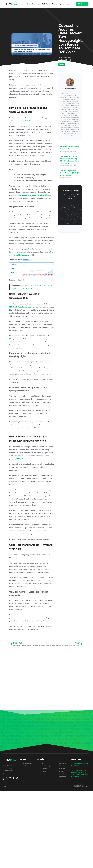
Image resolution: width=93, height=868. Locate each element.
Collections (47, 4)
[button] (73, 5)
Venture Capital (47, 766)
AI (43, 763)
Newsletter (31, 4)
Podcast (38, 4)
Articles (62, 65)
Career (44, 769)
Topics (55, 4)
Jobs (68, 4)
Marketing (63, 763)
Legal (4, 786)
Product (62, 771)
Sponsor (62, 4)
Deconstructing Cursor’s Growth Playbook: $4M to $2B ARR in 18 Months (70, 173)
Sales (44, 771)
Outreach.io (74, 106)
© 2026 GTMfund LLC (81, 786)
